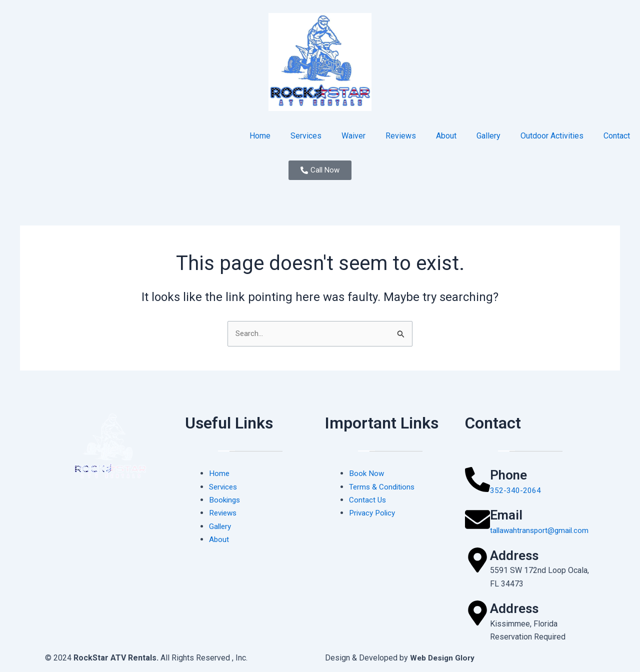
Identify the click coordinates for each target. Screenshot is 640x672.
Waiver (353, 136)
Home (260, 136)
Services (306, 136)
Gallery (488, 136)
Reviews (401, 136)
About (446, 136)
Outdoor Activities (552, 136)
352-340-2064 (515, 490)
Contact (617, 136)
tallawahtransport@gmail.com (541, 530)
